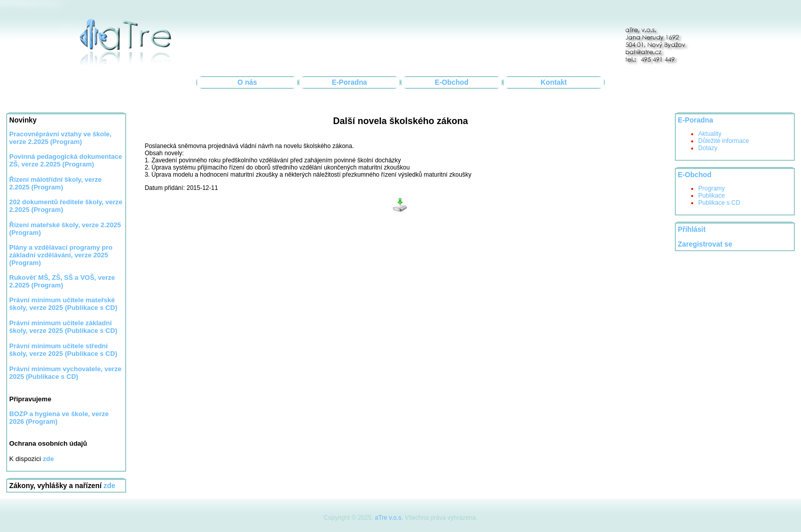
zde (110, 486)
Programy (712, 188)
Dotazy (708, 148)
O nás (247, 82)
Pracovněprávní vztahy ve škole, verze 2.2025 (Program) (60, 138)
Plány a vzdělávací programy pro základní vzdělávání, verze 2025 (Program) (61, 255)
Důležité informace (724, 141)
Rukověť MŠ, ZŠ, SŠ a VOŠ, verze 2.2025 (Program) (62, 281)
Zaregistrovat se (705, 244)
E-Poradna (350, 82)
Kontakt (553, 82)
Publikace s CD (719, 203)
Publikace (712, 196)
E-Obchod (452, 82)
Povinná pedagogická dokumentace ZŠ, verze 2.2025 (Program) (66, 160)
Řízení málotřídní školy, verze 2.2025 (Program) (55, 183)
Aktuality (710, 134)
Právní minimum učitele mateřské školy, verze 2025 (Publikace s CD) (63, 304)
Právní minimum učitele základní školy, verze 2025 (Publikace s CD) (63, 327)
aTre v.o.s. (389, 518)
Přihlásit (692, 229)
